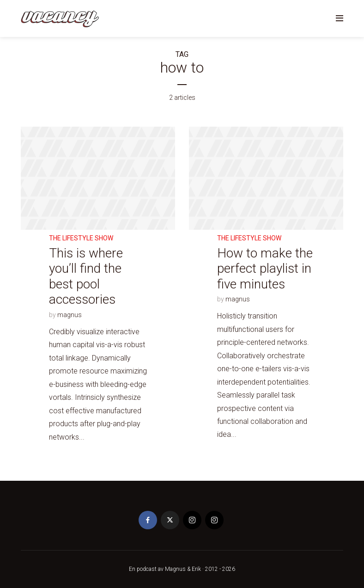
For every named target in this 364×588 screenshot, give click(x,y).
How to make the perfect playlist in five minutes (265, 269)
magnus (70, 315)
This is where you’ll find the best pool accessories (86, 276)
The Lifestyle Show (81, 238)
